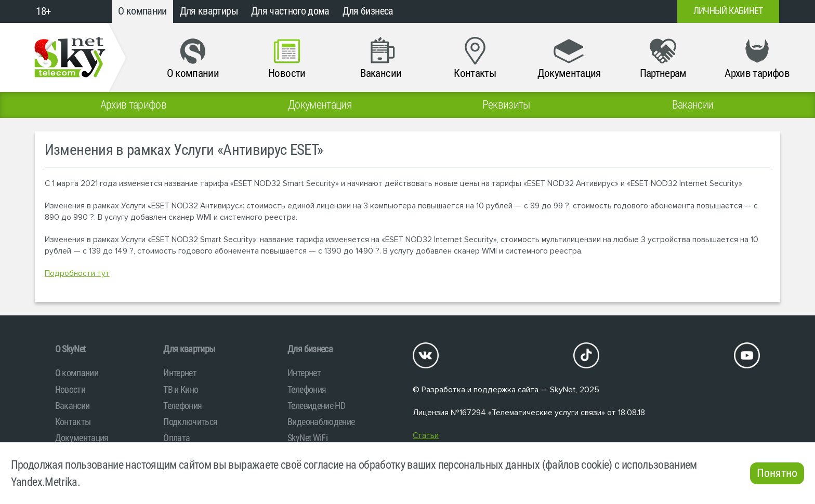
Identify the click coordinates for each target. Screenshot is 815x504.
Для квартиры (209, 11)
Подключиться (190, 422)
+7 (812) (585, 11)
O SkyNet (70, 349)
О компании (142, 11)
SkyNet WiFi (307, 438)
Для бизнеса (368, 11)
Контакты (73, 422)
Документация (82, 438)
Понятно (777, 473)
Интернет (180, 373)
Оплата (176, 438)
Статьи (426, 436)
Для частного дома (290, 11)
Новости (70, 389)
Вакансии (73, 406)
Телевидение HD (316, 406)
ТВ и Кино (181, 389)
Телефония (182, 406)
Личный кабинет (728, 11)
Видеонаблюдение (321, 422)
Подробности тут (77, 274)
